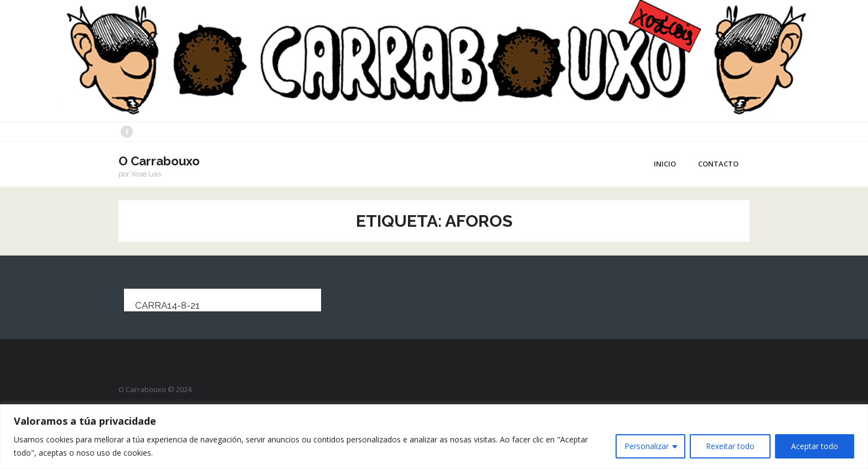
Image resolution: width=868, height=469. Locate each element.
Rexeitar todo (730, 446)
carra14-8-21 (167, 305)
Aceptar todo (815, 446)
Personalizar (647, 446)
